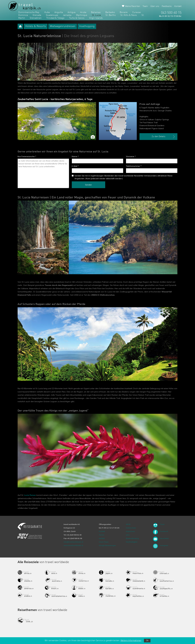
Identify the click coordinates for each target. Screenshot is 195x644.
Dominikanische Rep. (29, 12)
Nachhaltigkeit (132, 542)
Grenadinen (36, 18)
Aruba (83, 12)
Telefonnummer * (134, 166)
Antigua (71, 12)
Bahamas (96, 12)
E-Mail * (75, 166)
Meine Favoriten (133, 6)
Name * (75, 156)
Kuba (47, 12)
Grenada (37, 15)
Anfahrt (102, 538)
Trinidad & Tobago (55, 18)
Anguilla (59, 12)
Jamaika (67, 15)
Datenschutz (131, 528)
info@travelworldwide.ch (73, 542)
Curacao (137, 12)
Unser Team (104, 542)
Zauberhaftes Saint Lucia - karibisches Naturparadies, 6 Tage (55, 99)
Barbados (110, 12)
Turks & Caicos (77, 18)
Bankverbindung (132, 538)
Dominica (23, 15)
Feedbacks (167, 6)
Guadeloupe (52, 15)
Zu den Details (164, 137)
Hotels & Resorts (36, 26)
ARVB (128, 524)
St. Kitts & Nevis (129, 15)
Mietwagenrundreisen (63, 26)
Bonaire (124, 12)
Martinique (82, 15)
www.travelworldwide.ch (73, 545)
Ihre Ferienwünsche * (27, 156)
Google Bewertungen (107, 545)
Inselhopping (87, 26)
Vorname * (131, 156)
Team (145, 6)
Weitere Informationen (131, 641)
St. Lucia (96, 15)
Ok (147, 641)
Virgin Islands (96, 18)
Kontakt (178, 6)
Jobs (128, 535)
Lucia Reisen (30, 495)
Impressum (130, 531)
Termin (101, 535)
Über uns (155, 6)
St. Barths (111, 15)
